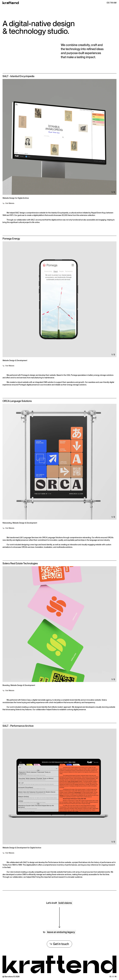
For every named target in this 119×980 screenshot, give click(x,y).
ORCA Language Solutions (17, 401)
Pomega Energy (11, 239)
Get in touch (59, 944)
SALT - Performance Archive (18, 726)
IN (116, 977)
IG (110, 977)
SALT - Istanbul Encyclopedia (18, 76)
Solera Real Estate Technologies (20, 563)
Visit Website (9, 203)
